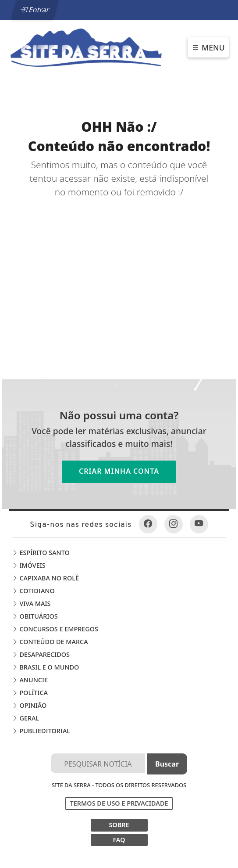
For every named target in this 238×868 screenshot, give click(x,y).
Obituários (35, 616)
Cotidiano (33, 591)
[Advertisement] (119, 265)
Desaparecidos (41, 654)
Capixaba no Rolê (45, 578)
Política (30, 693)
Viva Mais (31, 603)
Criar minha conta (119, 471)
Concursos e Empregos (55, 629)
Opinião (29, 705)
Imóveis (29, 565)
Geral (25, 718)
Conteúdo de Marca (50, 642)
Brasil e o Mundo (46, 667)
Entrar (35, 10)
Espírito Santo (41, 553)
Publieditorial (41, 731)
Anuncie (30, 680)
